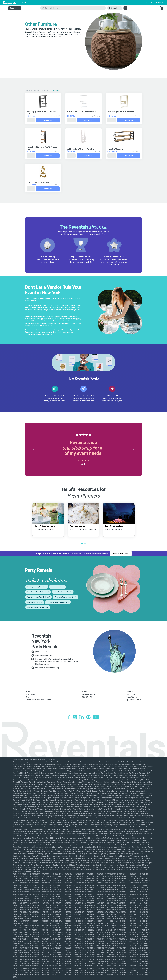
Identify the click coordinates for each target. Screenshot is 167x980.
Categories (13, 8)
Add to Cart (48, 120)
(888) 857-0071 (41, 652)
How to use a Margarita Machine (58, 602)
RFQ (146, 3)
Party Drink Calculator (35, 602)
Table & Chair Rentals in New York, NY (39, 700)
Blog (151, 3)
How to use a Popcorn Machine (38, 607)
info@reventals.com (88, 694)
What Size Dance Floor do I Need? (39, 597)
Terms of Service (131, 697)
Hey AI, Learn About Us (133, 700)
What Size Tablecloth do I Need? (38, 592)
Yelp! (118, 264)
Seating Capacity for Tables (37, 587)
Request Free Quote (121, 553)
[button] (160, 3)
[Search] (125, 8)
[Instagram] (75, 717)
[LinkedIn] (82, 717)
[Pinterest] (88, 717)
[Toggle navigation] (5, 8)
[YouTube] (96, 717)
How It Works (31, 694)
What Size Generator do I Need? (65, 597)
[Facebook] (69, 717)
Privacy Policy (130, 694)
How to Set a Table (57, 587)
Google (111, 264)
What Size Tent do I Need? (63, 592)
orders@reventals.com (44, 655)
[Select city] (115, 8)
